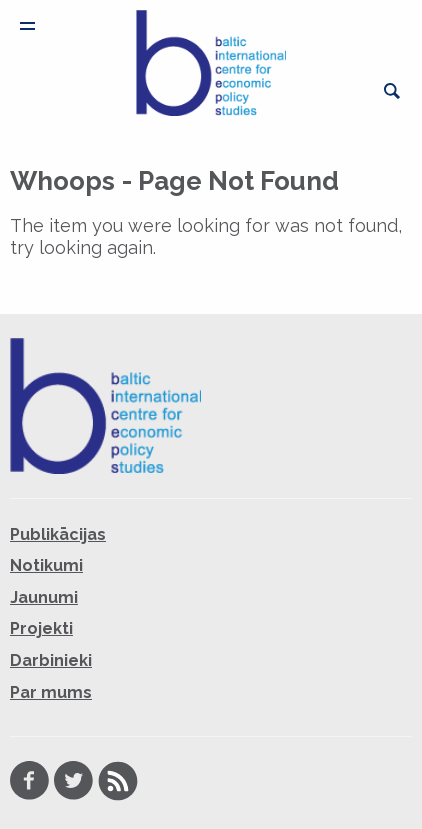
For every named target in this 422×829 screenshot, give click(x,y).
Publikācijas (58, 534)
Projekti (41, 628)
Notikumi (46, 565)
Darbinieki (51, 660)
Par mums (51, 692)
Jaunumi (44, 597)
